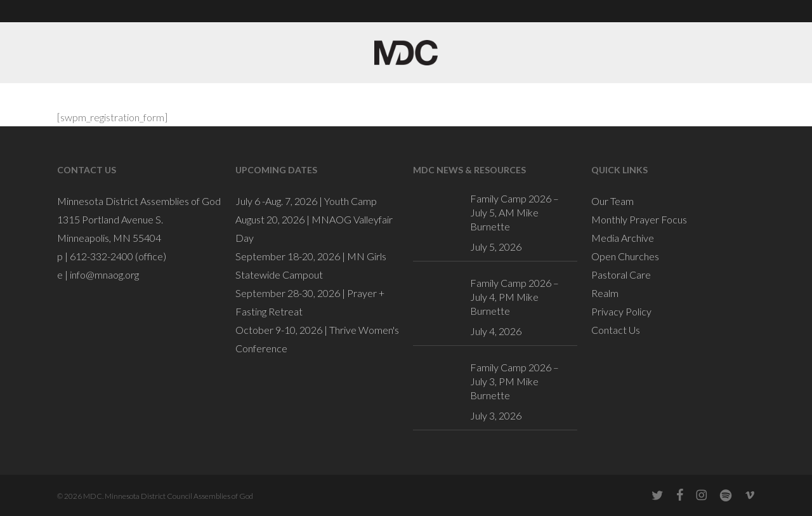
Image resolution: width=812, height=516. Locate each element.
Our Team (612, 201)
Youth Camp (350, 201)
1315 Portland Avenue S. (110, 219)
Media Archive (623, 238)
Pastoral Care (621, 275)
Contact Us (616, 330)
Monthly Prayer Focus (639, 219)
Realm (605, 293)
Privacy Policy (621, 311)
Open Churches (625, 256)
